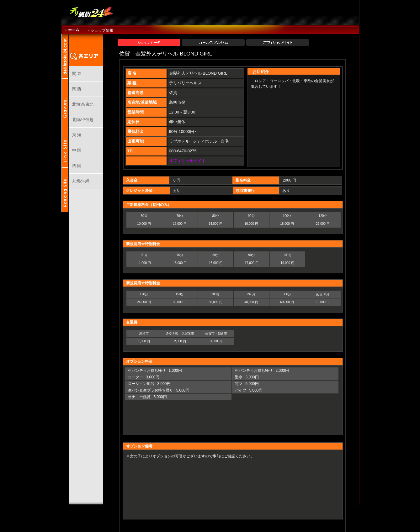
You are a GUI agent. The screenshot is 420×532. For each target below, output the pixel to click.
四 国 (77, 166)
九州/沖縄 (81, 181)
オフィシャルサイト (187, 161)
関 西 (77, 89)
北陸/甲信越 (83, 120)
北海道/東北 (83, 104)
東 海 (77, 135)
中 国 (77, 150)
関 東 (77, 74)
